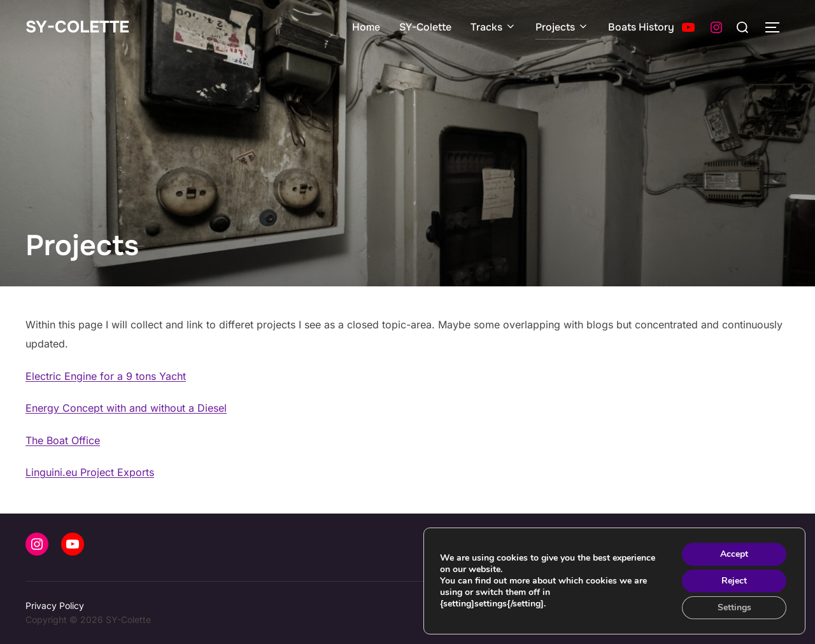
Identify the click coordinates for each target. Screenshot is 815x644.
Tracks (493, 27)
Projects (562, 27)
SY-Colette (77, 27)
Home (366, 27)
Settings (734, 607)
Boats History (641, 27)
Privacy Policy (55, 605)
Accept (734, 554)
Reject (734, 581)
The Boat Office (63, 440)
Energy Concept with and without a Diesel (126, 408)
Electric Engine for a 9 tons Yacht (106, 376)
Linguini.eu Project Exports (90, 472)
